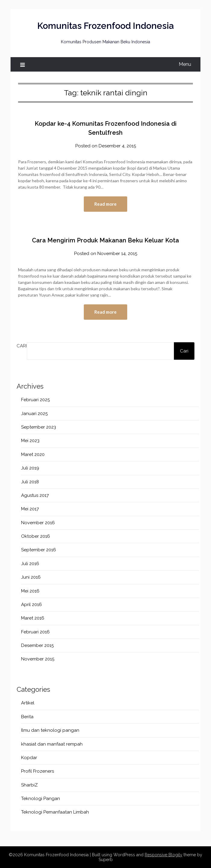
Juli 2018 (30, 482)
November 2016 (38, 523)
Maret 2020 (33, 454)
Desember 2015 (37, 645)
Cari (22, 346)
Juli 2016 (30, 564)
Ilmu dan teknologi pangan (50, 730)
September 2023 (39, 427)
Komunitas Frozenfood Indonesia (106, 26)
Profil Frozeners (38, 771)
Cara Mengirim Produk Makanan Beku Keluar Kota (105, 240)
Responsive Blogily (164, 855)
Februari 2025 (35, 400)
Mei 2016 (30, 591)
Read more (105, 204)
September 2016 (39, 550)
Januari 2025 (34, 414)
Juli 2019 (30, 468)
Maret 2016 (33, 618)
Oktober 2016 (36, 536)
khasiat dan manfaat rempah (52, 744)
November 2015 (38, 659)
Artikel (28, 703)
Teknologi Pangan (41, 799)
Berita (27, 717)
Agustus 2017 (35, 495)
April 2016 (31, 605)
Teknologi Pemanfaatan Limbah (55, 812)
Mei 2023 (30, 441)
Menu (185, 64)
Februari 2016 (35, 632)
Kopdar (29, 758)
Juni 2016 (31, 577)
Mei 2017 (30, 509)
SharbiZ (29, 785)
